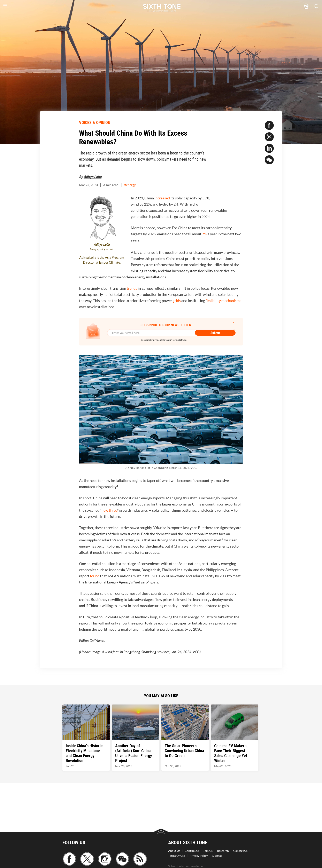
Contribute (192, 851)
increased (162, 198)
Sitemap (217, 856)
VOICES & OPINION (95, 122)
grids (177, 301)
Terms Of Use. (180, 340)
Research (223, 851)
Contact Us (240, 851)
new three (109, 510)
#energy (130, 185)
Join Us (208, 851)
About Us (174, 851)
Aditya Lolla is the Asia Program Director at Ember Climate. (102, 260)
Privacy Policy (199, 856)
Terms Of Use (177, 856)
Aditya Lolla (93, 177)
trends (132, 288)
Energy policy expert (102, 249)
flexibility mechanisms (223, 301)
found (95, 576)
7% (205, 234)
